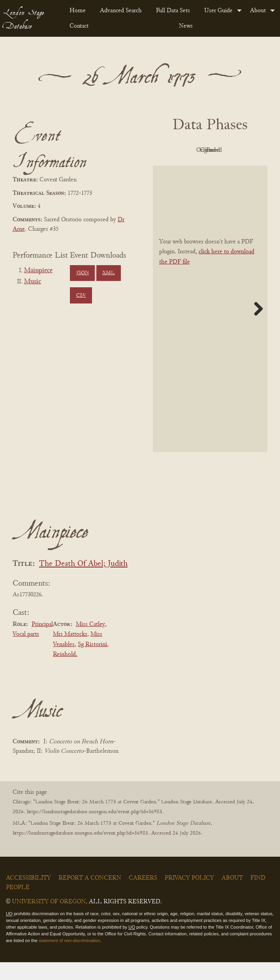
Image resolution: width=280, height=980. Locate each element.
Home (78, 11)
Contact (79, 26)
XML (108, 273)
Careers (143, 896)
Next (256, 326)
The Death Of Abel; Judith (83, 582)
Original (230, 150)
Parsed (230, 168)
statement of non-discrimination (69, 958)
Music (33, 282)
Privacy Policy (189, 896)
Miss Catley (90, 642)
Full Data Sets (173, 11)
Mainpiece (38, 271)
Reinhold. (65, 673)
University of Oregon (49, 920)
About (258, 11)
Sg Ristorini (92, 662)
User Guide (218, 11)
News (186, 26)
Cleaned (186, 168)
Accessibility (28, 896)
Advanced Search (121, 11)
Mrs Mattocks (70, 652)
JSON (83, 273)
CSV (81, 296)
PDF (186, 150)
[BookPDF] (210, 327)
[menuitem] (78, 11)
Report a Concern (90, 896)
